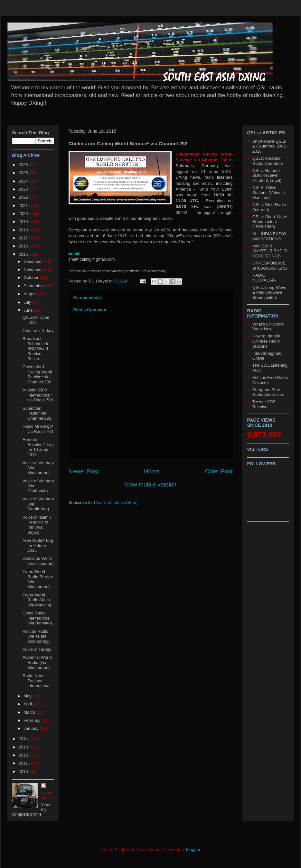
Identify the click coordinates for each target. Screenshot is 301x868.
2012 (24, 755)
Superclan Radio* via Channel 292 (37, 413)
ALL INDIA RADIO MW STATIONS (269, 236)
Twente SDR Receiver (264, 404)
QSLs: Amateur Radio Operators (268, 161)
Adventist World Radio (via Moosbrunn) (37, 662)
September (34, 286)
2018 (24, 230)
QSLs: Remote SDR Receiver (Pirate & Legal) (267, 175)
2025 (24, 173)
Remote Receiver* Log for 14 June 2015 (38, 447)
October (32, 277)
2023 (24, 189)
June (29, 310)
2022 (24, 197)
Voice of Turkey (37, 649)
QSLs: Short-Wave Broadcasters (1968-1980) (270, 222)
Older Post (219, 471)
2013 (24, 747)
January (32, 728)
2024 (24, 181)
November (34, 269)
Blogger (193, 850)
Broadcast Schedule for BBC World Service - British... (37, 349)
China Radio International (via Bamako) (37, 618)
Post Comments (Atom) (116, 502)
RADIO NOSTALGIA (264, 278)
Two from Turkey (38, 331)
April (28, 704)
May (28, 696)
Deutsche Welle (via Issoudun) (38, 561)
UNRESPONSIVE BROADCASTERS (270, 266)
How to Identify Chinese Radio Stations (266, 341)
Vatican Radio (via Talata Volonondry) (36, 636)
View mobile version (150, 485)
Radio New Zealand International (37, 681)
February (33, 720)
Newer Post (84, 471)
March (30, 712)
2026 (24, 165)
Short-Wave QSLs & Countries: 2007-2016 (270, 146)
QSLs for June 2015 (36, 320)
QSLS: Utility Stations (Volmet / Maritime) (269, 192)
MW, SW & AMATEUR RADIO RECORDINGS (270, 251)
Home (152, 471)
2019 (24, 222)
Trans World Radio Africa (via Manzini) (37, 600)
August (31, 294)
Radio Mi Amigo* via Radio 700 (38, 429)
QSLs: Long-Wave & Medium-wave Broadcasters (269, 292)
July (28, 302)
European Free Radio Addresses (268, 392)
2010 (24, 771)
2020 (24, 214)
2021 (24, 206)
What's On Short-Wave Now (268, 327)
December (34, 261)
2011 (24, 763)
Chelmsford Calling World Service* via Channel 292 (37, 374)
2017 (24, 238)
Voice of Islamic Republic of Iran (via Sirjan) (37, 525)
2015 (24, 254)
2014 (24, 739)
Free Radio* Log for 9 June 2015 (38, 545)
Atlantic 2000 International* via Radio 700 (38, 395)
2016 (24, 246)
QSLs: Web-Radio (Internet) (269, 207)
